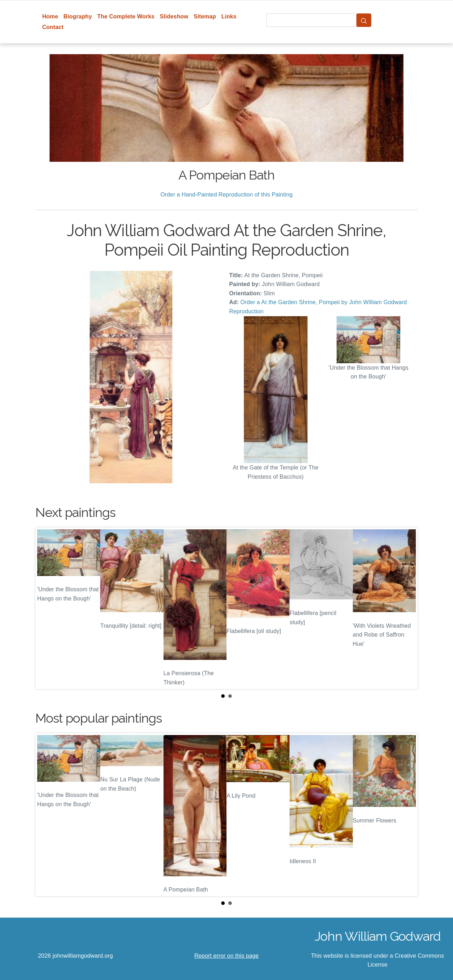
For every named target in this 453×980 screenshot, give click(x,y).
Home (50, 16)
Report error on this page (226, 956)
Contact (53, 27)
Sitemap (205, 16)
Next (407, 608)
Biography (78, 16)
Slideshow (174, 16)
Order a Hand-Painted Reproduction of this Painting (226, 195)
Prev (46, 608)
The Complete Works (126, 16)
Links (229, 16)
